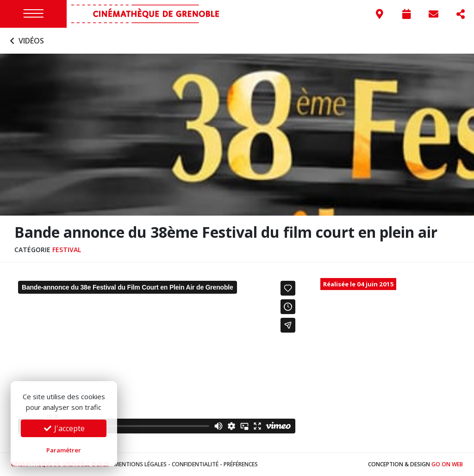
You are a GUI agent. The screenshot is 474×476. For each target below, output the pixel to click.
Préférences (241, 464)
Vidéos (26, 41)
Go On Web (447, 464)
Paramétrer (64, 450)
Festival (67, 250)
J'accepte (64, 428)
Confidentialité (195, 464)
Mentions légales (140, 464)
